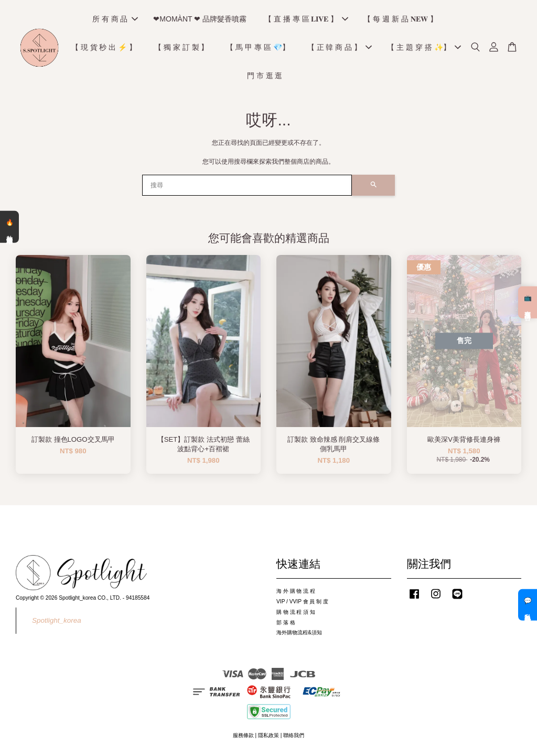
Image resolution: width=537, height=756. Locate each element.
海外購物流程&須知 (299, 632)
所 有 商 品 (115, 19)
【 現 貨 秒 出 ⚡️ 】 (104, 47)
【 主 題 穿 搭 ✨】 (424, 47)
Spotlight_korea (57, 620)
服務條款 (243, 735)
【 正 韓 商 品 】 (340, 47)
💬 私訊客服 (528, 605)
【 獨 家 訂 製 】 (181, 47)
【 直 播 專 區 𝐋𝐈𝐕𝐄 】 (306, 19)
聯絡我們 (294, 735)
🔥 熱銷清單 (9, 227)
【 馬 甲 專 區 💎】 (257, 47)
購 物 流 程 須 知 (296, 612)
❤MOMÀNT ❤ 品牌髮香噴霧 (200, 19)
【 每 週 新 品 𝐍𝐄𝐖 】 (400, 19)
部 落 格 (286, 622)
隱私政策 (268, 735)
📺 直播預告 (528, 302)
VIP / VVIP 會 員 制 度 (302, 601)
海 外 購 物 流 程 (296, 591)
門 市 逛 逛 (265, 76)
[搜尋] (247, 185)
